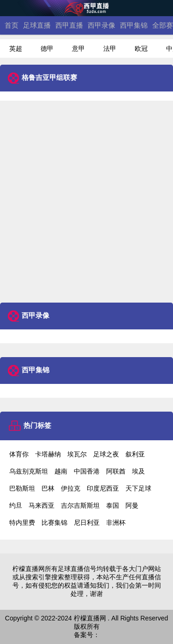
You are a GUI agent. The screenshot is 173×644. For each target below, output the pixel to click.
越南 (61, 471)
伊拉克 (71, 488)
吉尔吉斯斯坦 (80, 505)
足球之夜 (106, 454)
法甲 (110, 49)
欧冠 (141, 49)
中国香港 (87, 471)
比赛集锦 (54, 522)
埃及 (138, 471)
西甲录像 (101, 25)
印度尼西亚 (103, 488)
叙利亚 (135, 454)
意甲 (78, 49)
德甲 (47, 49)
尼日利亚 (87, 522)
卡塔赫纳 (48, 454)
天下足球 (138, 488)
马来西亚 (42, 505)
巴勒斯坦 (22, 488)
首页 (12, 25)
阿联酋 (116, 471)
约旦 (16, 505)
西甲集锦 (134, 25)
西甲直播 (69, 25)
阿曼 (132, 505)
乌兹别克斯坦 (29, 471)
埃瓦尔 (77, 454)
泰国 (113, 505)
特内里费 (22, 522)
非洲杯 (116, 522)
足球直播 (37, 25)
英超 (16, 49)
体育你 (19, 454)
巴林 (48, 488)
